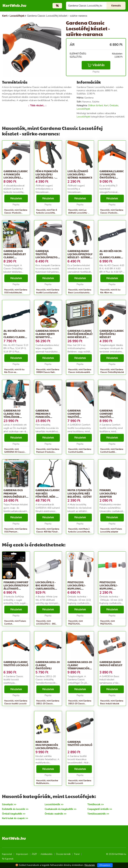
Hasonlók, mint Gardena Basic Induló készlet (112, 702)
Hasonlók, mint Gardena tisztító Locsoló (80, 782)
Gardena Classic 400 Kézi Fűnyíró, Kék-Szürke (48, 495)
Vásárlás (96, 65)
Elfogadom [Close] (105, 865)
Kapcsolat (7, 854)
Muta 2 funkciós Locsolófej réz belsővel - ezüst (80, 493)
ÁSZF (34, 854)
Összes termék (63, 854)
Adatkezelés (46, 854)
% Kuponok (8, 859)
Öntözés (114, 106)
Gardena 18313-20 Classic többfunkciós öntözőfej (80, 667)
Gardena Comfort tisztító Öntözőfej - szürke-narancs (112, 417)
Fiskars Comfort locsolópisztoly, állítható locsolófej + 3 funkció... (16, 589)
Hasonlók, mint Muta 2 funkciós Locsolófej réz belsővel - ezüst (79, 532)
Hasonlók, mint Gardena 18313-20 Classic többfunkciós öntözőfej (80, 704)
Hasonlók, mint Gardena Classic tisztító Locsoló (16, 702)
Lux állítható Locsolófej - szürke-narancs (80, 174)
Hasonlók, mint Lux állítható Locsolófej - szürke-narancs (78, 213)
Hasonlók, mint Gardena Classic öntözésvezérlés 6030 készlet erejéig (80, 372)
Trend (77, 854)
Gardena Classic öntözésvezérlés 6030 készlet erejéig (80, 335)
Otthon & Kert (95, 106)
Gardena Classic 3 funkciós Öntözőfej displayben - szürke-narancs (112, 178)
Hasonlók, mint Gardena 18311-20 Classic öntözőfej (48, 704)
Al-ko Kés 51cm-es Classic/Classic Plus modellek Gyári (15, 337)
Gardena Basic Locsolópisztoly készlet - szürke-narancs (80, 256)
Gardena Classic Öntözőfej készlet (112, 334)
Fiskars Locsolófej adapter (108, 493)
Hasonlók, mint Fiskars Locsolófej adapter (111, 530)
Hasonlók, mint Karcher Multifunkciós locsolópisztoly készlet (47, 783)
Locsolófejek (83, 109)
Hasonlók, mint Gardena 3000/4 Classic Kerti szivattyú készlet (48, 372)
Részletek (16, 199)
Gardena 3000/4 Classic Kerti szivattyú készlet (47, 335)
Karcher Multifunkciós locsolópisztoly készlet (48, 747)
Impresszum (22, 854)
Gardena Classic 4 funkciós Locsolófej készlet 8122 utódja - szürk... (16, 178)
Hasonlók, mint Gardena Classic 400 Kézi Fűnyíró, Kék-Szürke (48, 532)
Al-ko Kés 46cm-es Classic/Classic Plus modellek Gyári (111, 257)
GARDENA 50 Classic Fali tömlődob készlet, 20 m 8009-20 (13, 417)
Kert (106, 106)
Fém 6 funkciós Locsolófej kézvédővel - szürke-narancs (48, 176)
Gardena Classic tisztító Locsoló (16, 663)
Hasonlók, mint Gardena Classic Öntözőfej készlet (112, 371)
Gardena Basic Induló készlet (111, 663)
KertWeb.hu (14, 5)
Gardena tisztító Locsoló (80, 743)
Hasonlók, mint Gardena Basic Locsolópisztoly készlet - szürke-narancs (80, 293)
